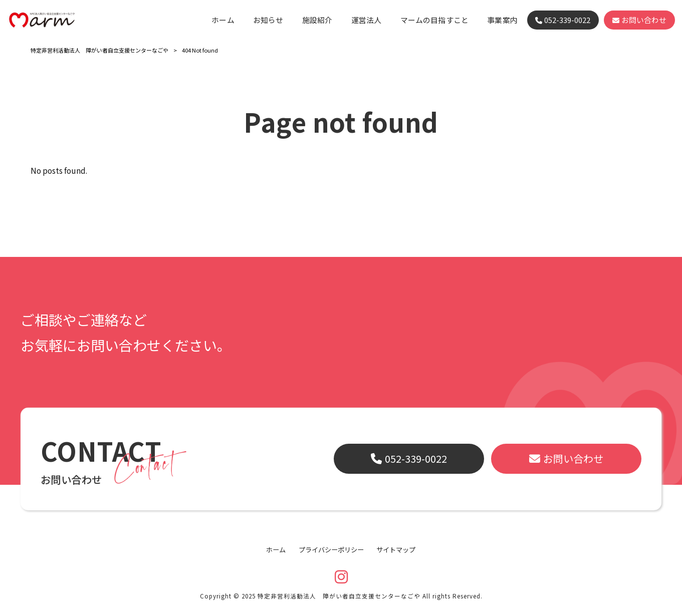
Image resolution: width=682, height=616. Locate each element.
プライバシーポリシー (331, 550)
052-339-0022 (416, 458)
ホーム (276, 550)
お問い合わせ (573, 458)
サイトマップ (396, 550)
